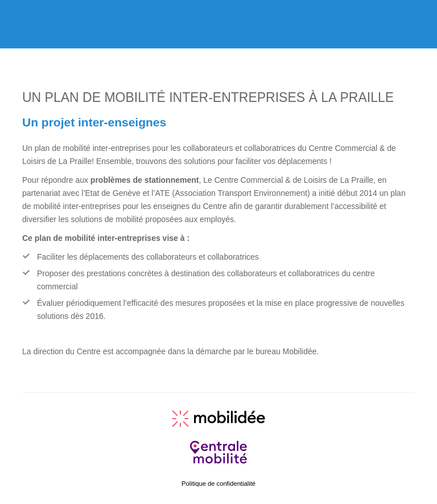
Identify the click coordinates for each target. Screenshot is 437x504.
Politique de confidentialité (218, 483)
